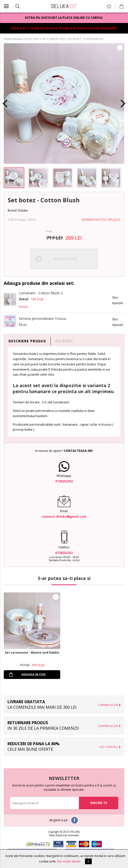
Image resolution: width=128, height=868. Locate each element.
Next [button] (123, 104)
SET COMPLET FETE (53, 39)
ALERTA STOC (66, 259)
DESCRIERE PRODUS (27, 341)
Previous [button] (5, 104)
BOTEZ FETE (32, 39)
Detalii (23, 307)
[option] (64, 104)
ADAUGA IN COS (34, 675)
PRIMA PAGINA (13, 39)
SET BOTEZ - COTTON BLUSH (86, 39)
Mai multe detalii (69, 861)
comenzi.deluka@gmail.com (64, 517)
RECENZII (64, 341)
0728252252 (64, 481)
